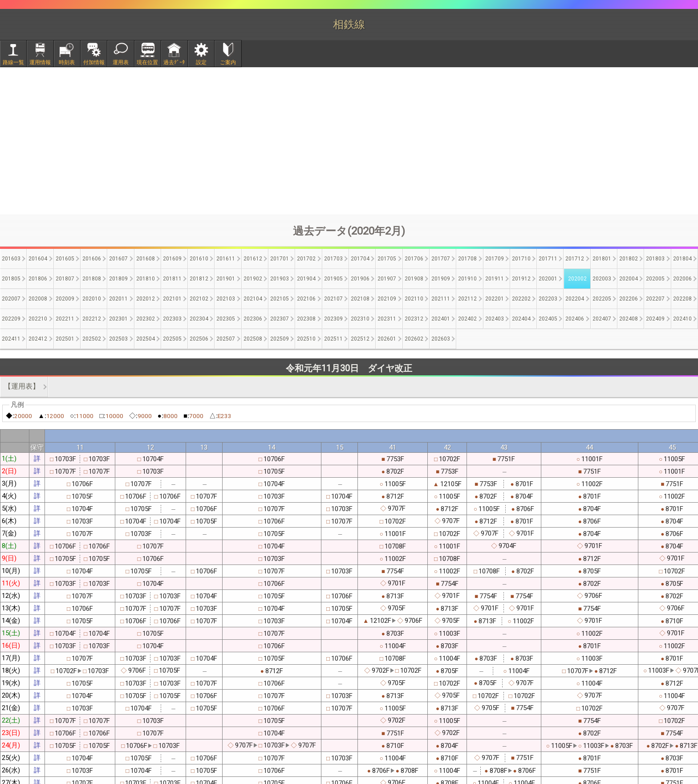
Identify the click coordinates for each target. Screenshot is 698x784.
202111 (441, 299)
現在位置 (147, 62)
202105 (280, 299)
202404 (521, 319)
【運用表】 (22, 386)
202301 (118, 319)
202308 (306, 319)
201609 (172, 259)
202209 (11, 319)
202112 (467, 299)
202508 (253, 339)
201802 (629, 259)
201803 (655, 259)
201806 (38, 279)
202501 (65, 339)
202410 (682, 319)
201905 (333, 279)
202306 (253, 319)
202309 (333, 319)
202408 (629, 319)
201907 (387, 279)
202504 (146, 339)
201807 (65, 279)
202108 (360, 299)
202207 (655, 299)
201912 (521, 279)
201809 (118, 279)
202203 (548, 299)
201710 (521, 259)
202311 (387, 319)
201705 (387, 259)
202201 (495, 299)
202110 (414, 299)
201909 (441, 279)
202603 (441, 339)
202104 (253, 299)
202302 (146, 319)
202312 (414, 319)
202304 (199, 319)
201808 (92, 279)
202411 (11, 339)
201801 (602, 259)
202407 (602, 319)
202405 (548, 319)
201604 (38, 259)
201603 (11, 259)
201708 (467, 259)
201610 (199, 259)
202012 (146, 299)
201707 (441, 259)
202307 (280, 319)
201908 (414, 279)
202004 (629, 279)
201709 (495, 259)
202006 (682, 279)
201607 (118, 259)
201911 (495, 279)
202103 (226, 299)
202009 (65, 299)
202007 (11, 299)
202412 (38, 339)
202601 (387, 339)
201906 (360, 279)
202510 (306, 339)
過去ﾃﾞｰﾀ (174, 62)
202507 (226, 339)
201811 (172, 279)
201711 (548, 259)
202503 (118, 339)
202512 (360, 339)
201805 (11, 279)
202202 (521, 299)
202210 (38, 319)
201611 (226, 259)
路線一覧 (13, 62)
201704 (360, 259)
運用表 (121, 62)
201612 (253, 259)
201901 (226, 279)
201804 (682, 259)
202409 (655, 319)
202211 (65, 319)
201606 (92, 259)
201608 (146, 259)
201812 (199, 279)
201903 (280, 279)
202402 (467, 319)
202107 (333, 299)
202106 (306, 299)
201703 (333, 259)
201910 (467, 279)
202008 (38, 299)
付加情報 (94, 62)
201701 (280, 259)
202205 (602, 299)
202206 (629, 299)
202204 (575, 299)
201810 (146, 279)
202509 (280, 339)
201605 (65, 259)
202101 (172, 299)
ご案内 (228, 62)
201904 (306, 279)
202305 (226, 319)
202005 (655, 279)
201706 (414, 259)
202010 (92, 299)
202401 (441, 319)
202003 (602, 279)
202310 (360, 319)
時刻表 (67, 62)
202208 (682, 299)
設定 (201, 62)
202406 (575, 319)
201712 (575, 259)
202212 (92, 319)
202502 (92, 339)
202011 (118, 299)
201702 (306, 259)
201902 (253, 279)
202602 (414, 339)
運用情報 (40, 62)
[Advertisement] (349, 141)
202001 (548, 279)
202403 (495, 319)
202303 (172, 319)
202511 (333, 339)
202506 (199, 339)
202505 (172, 339)
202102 (199, 299)
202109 (387, 299)
